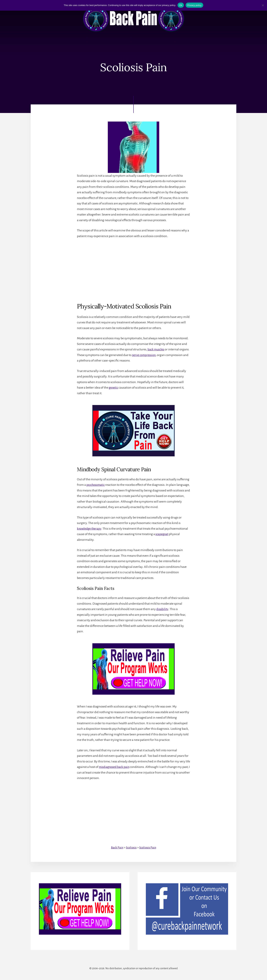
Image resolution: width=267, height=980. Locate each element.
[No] (263, 5)
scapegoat (162, 534)
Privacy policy (194, 5)
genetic (114, 388)
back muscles (156, 350)
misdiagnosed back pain (115, 767)
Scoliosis (131, 847)
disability (162, 609)
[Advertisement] (133, 268)
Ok (181, 5)
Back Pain (116, 847)
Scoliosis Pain (148, 847)
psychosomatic (96, 485)
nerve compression (155, 355)
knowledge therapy (90, 529)
